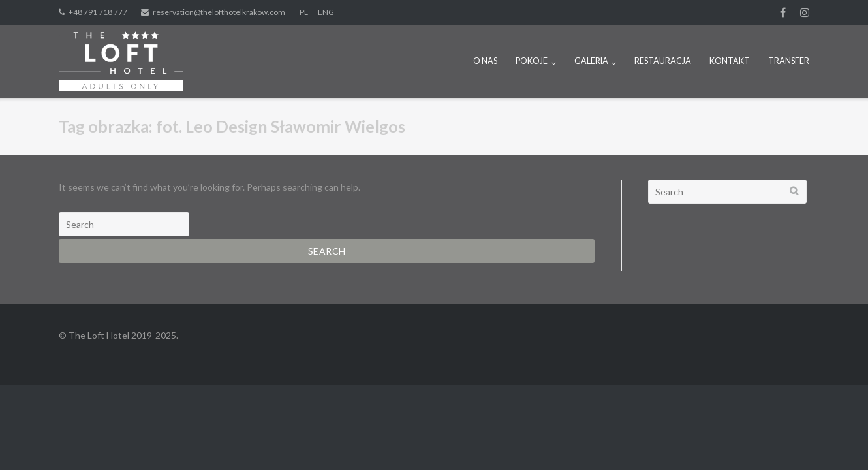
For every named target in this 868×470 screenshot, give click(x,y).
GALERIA (591, 61)
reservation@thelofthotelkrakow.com (219, 12)
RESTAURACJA (663, 61)
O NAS (485, 61)
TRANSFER (789, 61)
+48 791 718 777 (98, 12)
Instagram (805, 12)
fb (783, 12)
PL (304, 12)
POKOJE (532, 61)
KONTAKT (730, 61)
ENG (326, 12)
